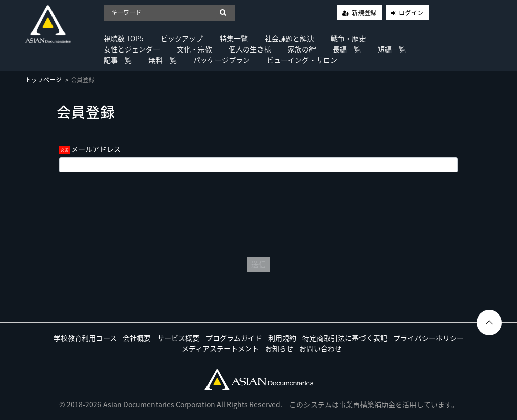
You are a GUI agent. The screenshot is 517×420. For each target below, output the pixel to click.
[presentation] (258, 212)
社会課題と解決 (289, 38)
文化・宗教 (194, 49)
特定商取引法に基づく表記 (345, 338)
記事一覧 (118, 60)
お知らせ (279, 348)
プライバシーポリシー (429, 338)
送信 (258, 264)
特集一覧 (234, 38)
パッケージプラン (222, 60)
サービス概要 (178, 338)
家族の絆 (302, 49)
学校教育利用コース (85, 338)
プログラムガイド (234, 338)
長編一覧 (347, 49)
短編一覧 (392, 49)
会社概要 (137, 338)
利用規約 (282, 338)
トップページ (43, 80)
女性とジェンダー (132, 49)
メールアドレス (96, 149)
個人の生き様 (250, 49)
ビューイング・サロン (302, 60)
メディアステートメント (220, 348)
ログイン (411, 13)
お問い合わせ (321, 348)
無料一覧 (163, 60)
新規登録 (364, 13)
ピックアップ (182, 38)
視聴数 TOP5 (124, 38)
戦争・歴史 (348, 38)
